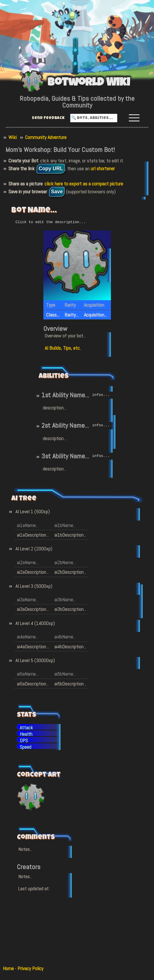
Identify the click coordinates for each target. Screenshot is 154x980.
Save (57, 192)
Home (8, 968)
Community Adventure (46, 137)
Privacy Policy (30, 968)
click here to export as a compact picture (84, 184)
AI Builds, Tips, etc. (63, 348)
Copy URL (51, 169)
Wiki (13, 137)
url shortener (103, 168)
